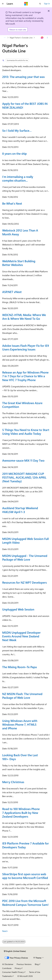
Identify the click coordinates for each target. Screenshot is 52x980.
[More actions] (47, 38)
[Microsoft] (26, 4)
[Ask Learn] (42, 38)
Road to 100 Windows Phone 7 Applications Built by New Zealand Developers (21, 813)
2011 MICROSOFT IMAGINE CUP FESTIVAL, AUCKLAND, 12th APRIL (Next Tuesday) (24, 477)
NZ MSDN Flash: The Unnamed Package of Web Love (22, 696)
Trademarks (7, 976)
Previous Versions (24, 964)
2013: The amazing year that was (23, 77)
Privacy (18, 968)
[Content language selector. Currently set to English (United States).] (15, 951)
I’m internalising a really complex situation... (18, 178)
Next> (5, 931)
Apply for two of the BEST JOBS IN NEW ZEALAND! (25, 105)
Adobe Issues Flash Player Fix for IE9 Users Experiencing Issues (26, 347)
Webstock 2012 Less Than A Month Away (20, 232)
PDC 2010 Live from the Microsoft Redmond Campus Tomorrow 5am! (25, 903)
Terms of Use (35, 972)
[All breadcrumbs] (5, 38)
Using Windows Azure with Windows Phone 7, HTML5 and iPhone (20, 724)
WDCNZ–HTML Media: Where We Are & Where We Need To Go (24, 317)
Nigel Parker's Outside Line (21, 38)
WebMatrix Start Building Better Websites (19, 263)
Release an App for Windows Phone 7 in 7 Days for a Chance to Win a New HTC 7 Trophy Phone (25, 376)
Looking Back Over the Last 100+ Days (20, 757)
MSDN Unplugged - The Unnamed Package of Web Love (25, 557)
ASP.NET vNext (12, 292)
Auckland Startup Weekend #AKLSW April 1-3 (20, 510)
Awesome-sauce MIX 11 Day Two (23, 460)
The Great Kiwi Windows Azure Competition (22, 405)
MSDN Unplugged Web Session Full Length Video (25, 541)
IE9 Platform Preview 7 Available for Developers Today (26, 845)
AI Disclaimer (8, 964)
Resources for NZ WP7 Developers (24, 582)
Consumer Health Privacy (13, 972)
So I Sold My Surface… (17, 130)
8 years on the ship (14, 153)
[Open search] (40, 4)
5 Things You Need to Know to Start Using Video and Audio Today (26, 432)
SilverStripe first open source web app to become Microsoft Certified (25, 876)
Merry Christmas (13, 782)
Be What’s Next (12, 203)
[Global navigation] (3, 4)
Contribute (7, 968)
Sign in (47, 4)
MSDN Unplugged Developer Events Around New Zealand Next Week (21, 636)
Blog (37, 964)
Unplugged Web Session (18, 609)
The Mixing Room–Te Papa (19, 667)
